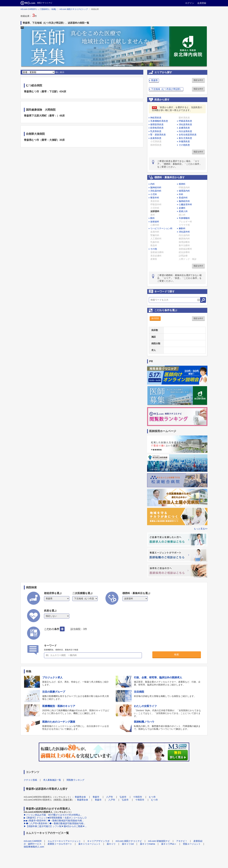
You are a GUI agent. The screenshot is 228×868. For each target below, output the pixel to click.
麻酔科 (182, 228)
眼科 (152, 218)
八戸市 (110, 797)
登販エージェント (192, 844)
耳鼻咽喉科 (184, 218)
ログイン (190, 3)
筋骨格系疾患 (157, 128)
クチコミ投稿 (30, 780)
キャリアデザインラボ (98, 841)
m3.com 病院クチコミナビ (129, 841)
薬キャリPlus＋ (169, 844)
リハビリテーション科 (161, 228)
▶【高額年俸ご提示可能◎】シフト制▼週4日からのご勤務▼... (55, 826)
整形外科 (155, 198)
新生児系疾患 (185, 138)
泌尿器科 (155, 211)
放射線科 (155, 222)
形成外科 (183, 198)
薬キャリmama (147, 844)
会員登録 (202, 3)
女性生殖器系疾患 (188, 135)
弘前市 (123, 797)
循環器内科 (184, 191)
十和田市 (138, 797)
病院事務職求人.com (34, 847)
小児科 (154, 194)
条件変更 (155, 318)
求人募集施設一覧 (52, 780)
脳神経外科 (184, 201)
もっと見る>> (201, 529)
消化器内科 (156, 191)
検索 (177, 654)
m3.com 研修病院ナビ (159, 841)
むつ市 (152, 797)
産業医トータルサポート (60, 844)
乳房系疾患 (156, 131)
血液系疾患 (156, 138)
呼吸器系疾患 (185, 121)
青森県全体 (80, 797)
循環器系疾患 (157, 124)
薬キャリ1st (128, 844)
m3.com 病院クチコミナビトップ (74, 9)
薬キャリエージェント (89, 844)
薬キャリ (111, 844)
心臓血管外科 (185, 204)
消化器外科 (184, 232)
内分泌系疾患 (185, 131)
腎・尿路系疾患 (158, 135)
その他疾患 (184, 145)
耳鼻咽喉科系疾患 (159, 121)
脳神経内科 (156, 187)
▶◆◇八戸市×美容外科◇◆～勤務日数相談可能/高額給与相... (54, 823)
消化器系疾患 (185, 124)
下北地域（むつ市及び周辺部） (167, 89)
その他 (154, 249)
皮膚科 (182, 208)
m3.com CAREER (33, 841)
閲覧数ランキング (76, 780)
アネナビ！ (182, 841)
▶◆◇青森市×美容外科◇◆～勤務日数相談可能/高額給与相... (54, 821)
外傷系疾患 (184, 141)
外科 (181, 194)
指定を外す (198, 80)
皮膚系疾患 (184, 128)
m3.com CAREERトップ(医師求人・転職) (38, 9)
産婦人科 (183, 211)
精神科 (182, 184)
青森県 (154, 80)
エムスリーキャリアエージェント (64, 841)
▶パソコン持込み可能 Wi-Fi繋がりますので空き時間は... (53, 815)
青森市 (96, 797)
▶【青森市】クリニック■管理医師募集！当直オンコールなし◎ (55, 818)
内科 (152, 184)
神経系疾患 (156, 118)
